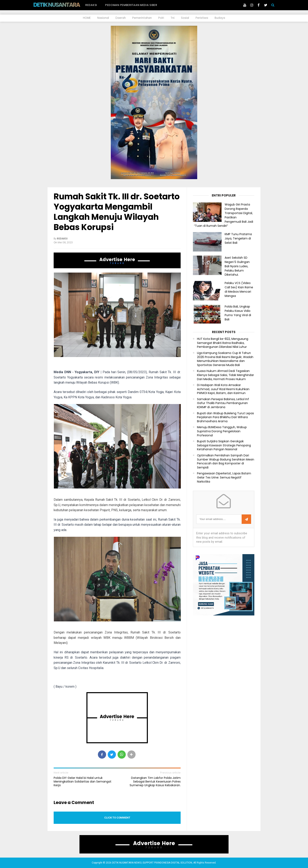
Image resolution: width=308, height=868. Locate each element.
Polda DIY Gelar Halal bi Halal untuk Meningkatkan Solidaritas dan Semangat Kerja (83, 782)
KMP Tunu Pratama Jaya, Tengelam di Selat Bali (238, 238)
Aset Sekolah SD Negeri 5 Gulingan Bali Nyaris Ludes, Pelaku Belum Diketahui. (237, 266)
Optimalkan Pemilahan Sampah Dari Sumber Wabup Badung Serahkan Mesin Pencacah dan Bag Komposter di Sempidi (226, 462)
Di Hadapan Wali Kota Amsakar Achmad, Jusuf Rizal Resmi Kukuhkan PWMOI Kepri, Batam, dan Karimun (223, 389)
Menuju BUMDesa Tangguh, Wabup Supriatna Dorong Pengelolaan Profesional (222, 431)
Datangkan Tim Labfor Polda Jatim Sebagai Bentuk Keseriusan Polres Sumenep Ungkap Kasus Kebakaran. (155, 782)
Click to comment (117, 818)
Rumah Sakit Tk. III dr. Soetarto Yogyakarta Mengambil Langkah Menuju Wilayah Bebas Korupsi (117, 212)
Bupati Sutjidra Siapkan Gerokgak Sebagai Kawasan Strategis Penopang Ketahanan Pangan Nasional (224, 445)
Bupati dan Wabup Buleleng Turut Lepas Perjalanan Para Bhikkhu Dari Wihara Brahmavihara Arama (225, 417)
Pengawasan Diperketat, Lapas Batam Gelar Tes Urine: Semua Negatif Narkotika (224, 477)
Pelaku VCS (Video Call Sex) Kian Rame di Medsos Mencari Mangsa (239, 289)
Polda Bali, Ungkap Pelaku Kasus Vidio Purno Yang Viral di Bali (238, 313)
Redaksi (91, 5)
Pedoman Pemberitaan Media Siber (131, 5)
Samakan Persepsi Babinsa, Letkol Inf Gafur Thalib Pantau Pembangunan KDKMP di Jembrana (223, 403)
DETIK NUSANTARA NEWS (64, 5)
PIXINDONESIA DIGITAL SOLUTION (173, 863)
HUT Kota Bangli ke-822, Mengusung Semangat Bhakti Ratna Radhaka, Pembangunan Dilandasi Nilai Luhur (223, 343)
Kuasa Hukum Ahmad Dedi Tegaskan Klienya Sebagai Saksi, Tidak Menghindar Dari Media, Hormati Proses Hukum (225, 375)
